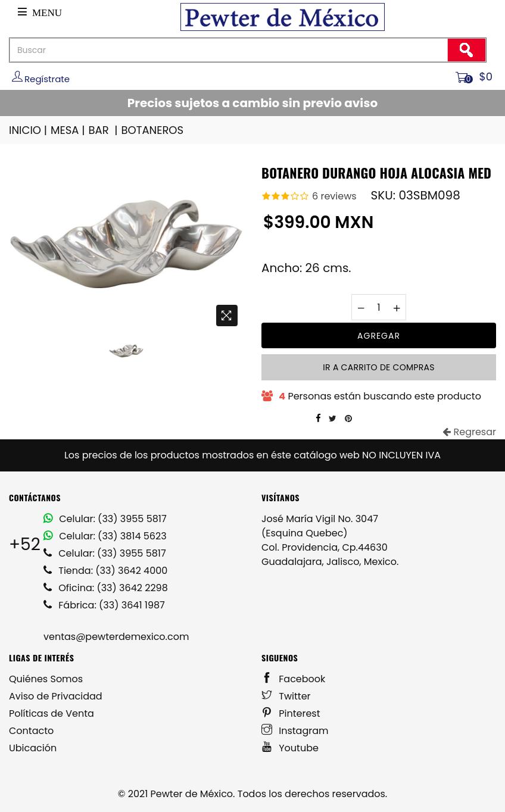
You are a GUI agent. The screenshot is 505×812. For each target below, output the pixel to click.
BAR (104, 130)
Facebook (293, 679)
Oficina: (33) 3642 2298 (106, 588)
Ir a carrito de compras (378, 367)
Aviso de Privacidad (56, 696)
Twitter (286, 696)
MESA (68, 130)
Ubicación (33, 748)
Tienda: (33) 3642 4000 (105, 571)
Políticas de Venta (52, 713)
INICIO (29, 130)
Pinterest (291, 713)
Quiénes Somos (46, 679)
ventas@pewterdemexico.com (116, 637)
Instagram (295, 731)
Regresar (469, 432)
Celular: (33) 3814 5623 (105, 536)
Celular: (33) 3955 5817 (105, 519)
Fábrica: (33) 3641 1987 (104, 605)
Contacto (31, 731)
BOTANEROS (152, 130)
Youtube (290, 748)
